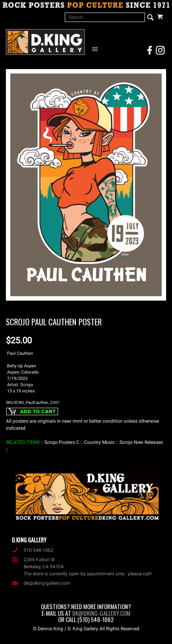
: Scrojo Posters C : (62, 442)
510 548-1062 (33, 550)
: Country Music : (99, 442)
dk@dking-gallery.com (41, 583)
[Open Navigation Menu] (96, 49)
